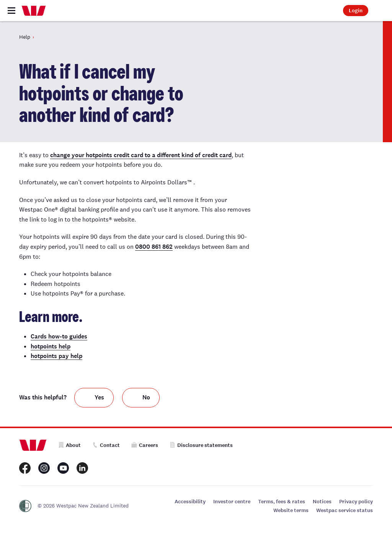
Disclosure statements (201, 445)
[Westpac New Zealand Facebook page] (25, 468)
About (69, 445)
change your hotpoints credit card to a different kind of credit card (141, 155)
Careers (145, 445)
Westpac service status (345, 510)
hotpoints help (51, 346)
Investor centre (232, 502)
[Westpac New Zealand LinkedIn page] (82, 468)
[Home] (34, 11)
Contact (106, 445)
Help (25, 37)
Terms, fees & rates (282, 502)
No (146, 397)
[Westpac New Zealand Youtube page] (63, 468)
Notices (322, 502)
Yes (99, 397)
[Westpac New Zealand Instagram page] (44, 468)
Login (356, 11)
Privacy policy (356, 502)
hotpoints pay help (56, 356)
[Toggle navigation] (11, 11)
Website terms (291, 510)
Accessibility (190, 502)
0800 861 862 (154, 247)
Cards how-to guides (59, 336)
